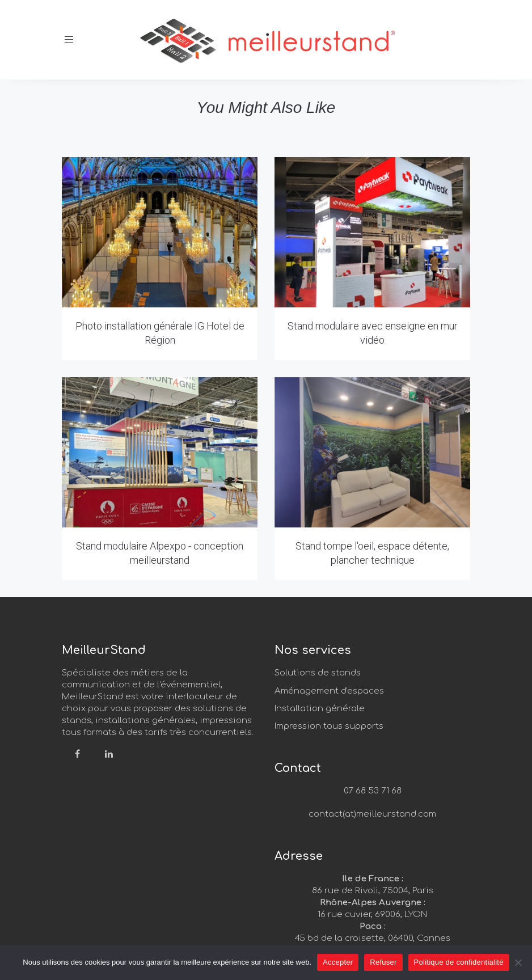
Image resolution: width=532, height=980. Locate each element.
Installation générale (320, 709)
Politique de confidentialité (459, 962)
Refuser (383, 962)
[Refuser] (518, 962)
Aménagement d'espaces (329, 691)
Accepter (338, 962)
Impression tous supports (329, 726)
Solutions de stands (318, 673)
